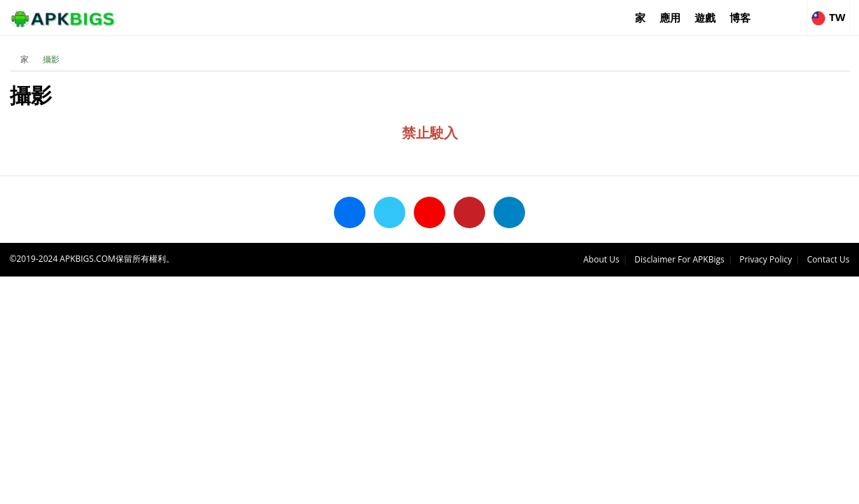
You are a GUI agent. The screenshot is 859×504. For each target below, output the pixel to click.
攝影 (51, 59)
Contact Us (829, 259)
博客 (740, 17)
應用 (670, 17)
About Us (601, 259)
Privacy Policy (766, 259)
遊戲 (705, 17)
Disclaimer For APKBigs (679, 259)
